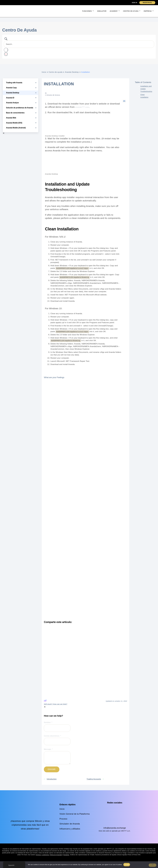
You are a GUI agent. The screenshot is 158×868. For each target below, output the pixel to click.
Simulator (102, 11)
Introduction (50, 779)
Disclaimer (68, 855)
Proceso (62, 819)
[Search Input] (79, 44)
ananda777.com (83, 107)
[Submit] (52, 769)
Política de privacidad (56, 855)
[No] (153, 865)
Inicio (44, 72)
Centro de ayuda (132, 11)
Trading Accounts (95, 779)
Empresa (149, 11)
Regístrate (147, 3)
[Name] (57, 728)
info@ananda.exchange (115, 827)
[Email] (57, 741)
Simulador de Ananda (69, 823)
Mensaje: (57, 756)
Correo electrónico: (57, 740)
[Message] (57, 758)
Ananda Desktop (72, 72)
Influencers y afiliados (69, 828)
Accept (127, 865)
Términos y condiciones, (41, 855)
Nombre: (57, 726)
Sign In (134, 3)
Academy (115, 11)
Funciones (88, 11)
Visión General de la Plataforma (75, 814)
